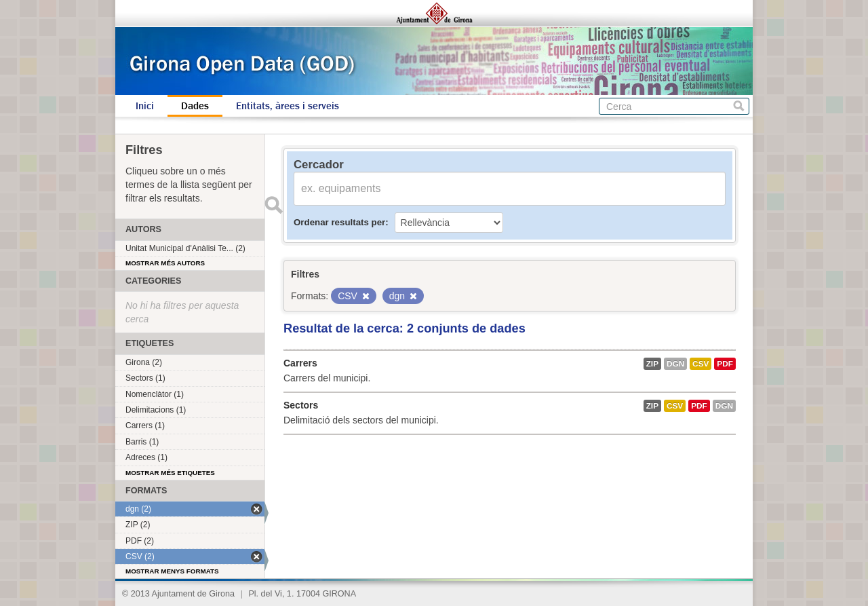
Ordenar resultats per (339, 222)
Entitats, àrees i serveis (288, 106)
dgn (675, 364)
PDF (725, 364)
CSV (701, 364)
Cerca (739, 106)
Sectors (301, 405)
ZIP (652, 364)
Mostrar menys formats (172, 571)
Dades (195, 106)
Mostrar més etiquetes (170, 473)
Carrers (300, 363)
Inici (145, 106)
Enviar (273, 205)
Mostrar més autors (165, 263)
